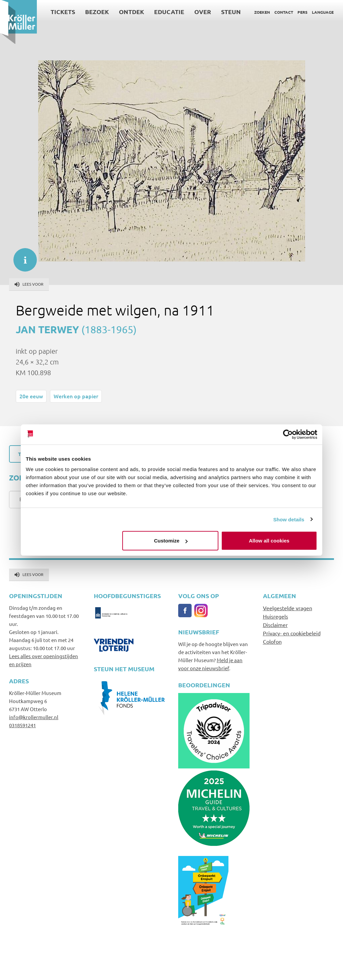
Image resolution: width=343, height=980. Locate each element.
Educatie (169, 12)
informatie (22, 256)
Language (323, 12)
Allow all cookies (269, 541)
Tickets (63, 12)
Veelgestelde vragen (288, 608)
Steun (231, 12)
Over (203, 12)
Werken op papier (76, 396)
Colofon (272, 641)
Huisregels (276, 616)
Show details (289, 519)
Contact (284, 12)
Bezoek (97, 12)
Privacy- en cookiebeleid (292, 633)
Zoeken (262, 12)
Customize (171, 541)
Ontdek (131, 12)
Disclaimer (275, 625)
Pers (302, 12)
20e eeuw (31, 396)
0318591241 (22, 725)
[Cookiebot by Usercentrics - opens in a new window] (288, 434)
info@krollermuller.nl (34, 717)
